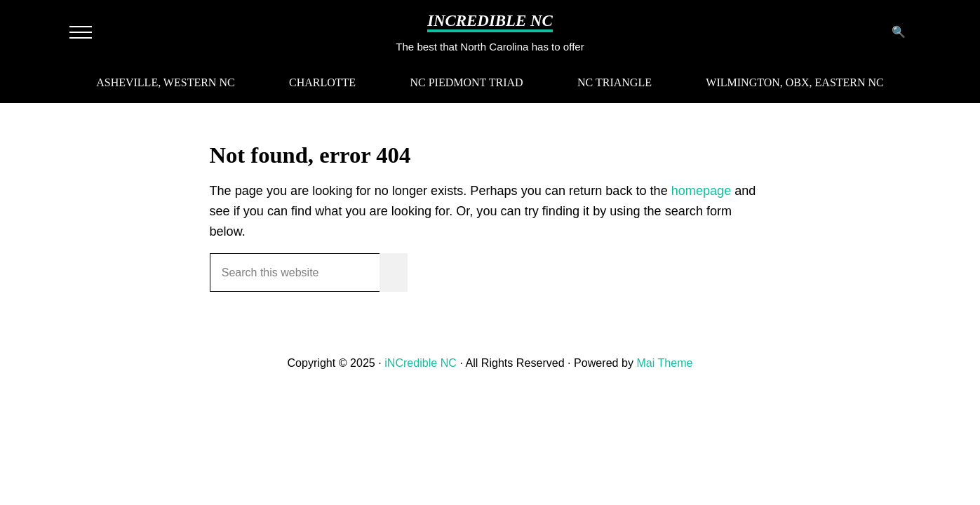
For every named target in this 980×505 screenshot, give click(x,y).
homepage (701, 191)
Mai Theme (664, 363)
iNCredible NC (490, 21)
